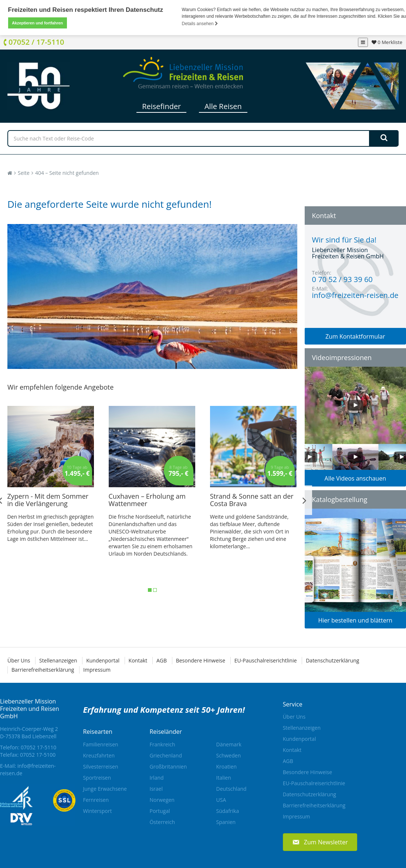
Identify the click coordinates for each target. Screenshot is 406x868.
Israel (156, 788)
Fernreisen (96, 799)
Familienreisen (100, 744)
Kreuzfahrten (99, 755)
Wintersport (97, 811)
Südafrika (228, 811)
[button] (320, 842)
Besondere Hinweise (201, 660)
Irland (156, 777)
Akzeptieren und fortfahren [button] (37, 23)
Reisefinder (161, 106)
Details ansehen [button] (200, 24)
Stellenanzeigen (58, 660)
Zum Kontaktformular (355, 336)
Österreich (162, 822)
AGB (162, 660)
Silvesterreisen (100, 766)
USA (221, 799)
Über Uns (19, 660)
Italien (224, 777)
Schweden (229, 755)
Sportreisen (97, 777)
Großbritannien (168, 766)
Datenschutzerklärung (332, 660)
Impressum (97, 669)
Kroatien (226, 766)
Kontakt (138, 660)
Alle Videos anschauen (355, 478)
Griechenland (166, 755)
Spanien (226, 822)
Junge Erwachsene (105, 788)
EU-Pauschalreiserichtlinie (266, 660)
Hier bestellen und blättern (355, 620)
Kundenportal (103, 660)
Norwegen (162, 799)
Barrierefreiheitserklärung (43, 669)
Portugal (160, 811)
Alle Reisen (223, 106)
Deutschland (231, 788)
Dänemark (229, 744)
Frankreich (162, 744)
